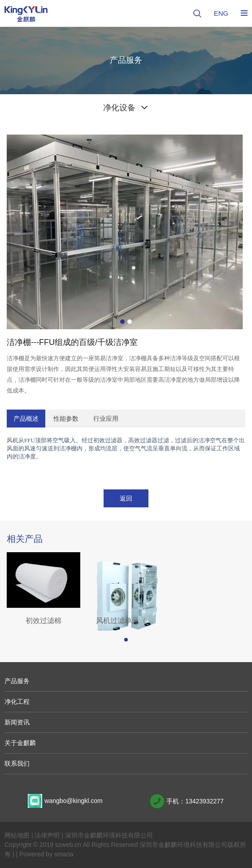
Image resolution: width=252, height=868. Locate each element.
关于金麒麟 (20, 743)
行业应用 (106, 419)
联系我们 (17, 763)
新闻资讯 (17, 722)
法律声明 (47, 835)
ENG (221, 13)
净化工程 (17, 702)
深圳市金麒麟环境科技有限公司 (109, 835)
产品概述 (26, 419)
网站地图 (17, 835)
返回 (126, 498)
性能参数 (66, 419)
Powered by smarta (46, 854)
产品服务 (17, 681)
